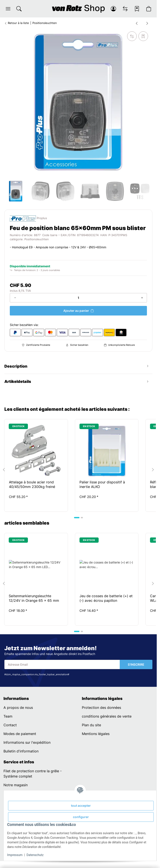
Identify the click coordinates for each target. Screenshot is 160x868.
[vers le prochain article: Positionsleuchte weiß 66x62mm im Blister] (147, 23)
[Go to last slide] (4, 470)
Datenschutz (35, 855)
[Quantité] (79, 298)
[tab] (77, 518)
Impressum (15, 855)
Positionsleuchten (37, 239)
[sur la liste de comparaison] (132, 36)
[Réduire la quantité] (15, 298)
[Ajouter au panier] (78, 311)
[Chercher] (19, 9)
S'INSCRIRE (136, 664)
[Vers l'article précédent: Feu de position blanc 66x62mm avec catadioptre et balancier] (137, 23)
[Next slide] (153, 470)
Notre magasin (16, 785)
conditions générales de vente (107, 716)
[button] (8, 9)
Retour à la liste (17, 23)
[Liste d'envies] (137, 9)
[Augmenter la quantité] (142, 298)
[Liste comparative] (125, 9)
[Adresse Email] (62, 665)
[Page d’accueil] (78, 9)
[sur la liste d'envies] (143, 36)
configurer (81, 817)
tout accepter (81, 806)
